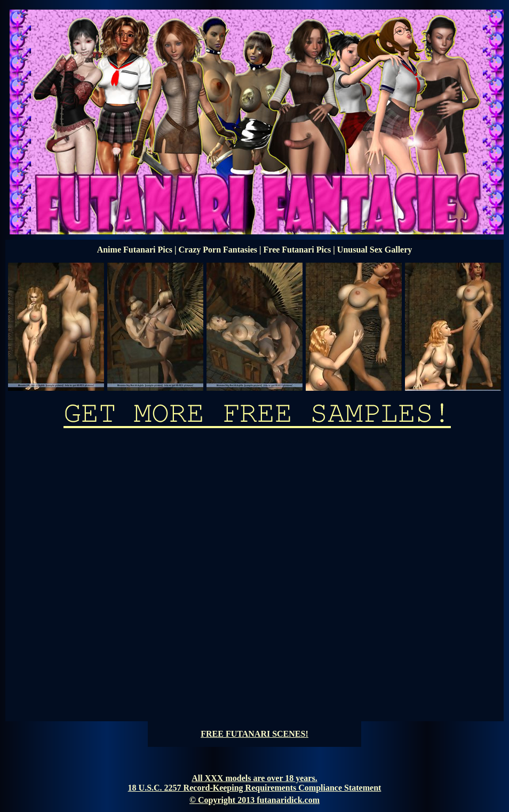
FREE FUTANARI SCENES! (254, 734)
